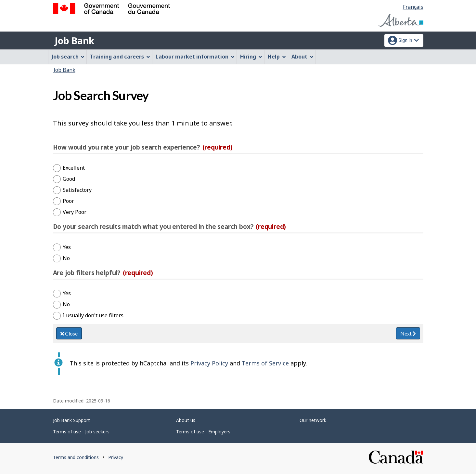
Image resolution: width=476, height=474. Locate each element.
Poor (68, 201)
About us (186, 420)
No (66, 258)
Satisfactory (77, 190)
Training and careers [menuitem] (120, 57)
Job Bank (74, 41)
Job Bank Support (71, 420)
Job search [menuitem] (68, 57)
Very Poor (75, 212)
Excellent (74, 168)
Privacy (116, 457)
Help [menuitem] (277, 57)
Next (408, 333)
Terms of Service (265, 363)
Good (69, 179)
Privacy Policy (209, 363)
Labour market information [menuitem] (195, 57)
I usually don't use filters (93, 315)
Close (69, 333)
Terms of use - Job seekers (81, 432)
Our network (313, 420)
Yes (67, 247)
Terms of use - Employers (203, 432)
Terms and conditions (76, 457)
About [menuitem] (302, 57)
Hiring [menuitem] (251, 57)
